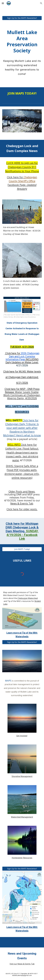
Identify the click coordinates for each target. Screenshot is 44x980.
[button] (3, 3)
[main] (22, 39)
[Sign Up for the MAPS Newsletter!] (22, 18)
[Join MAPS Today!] (22, 549)
